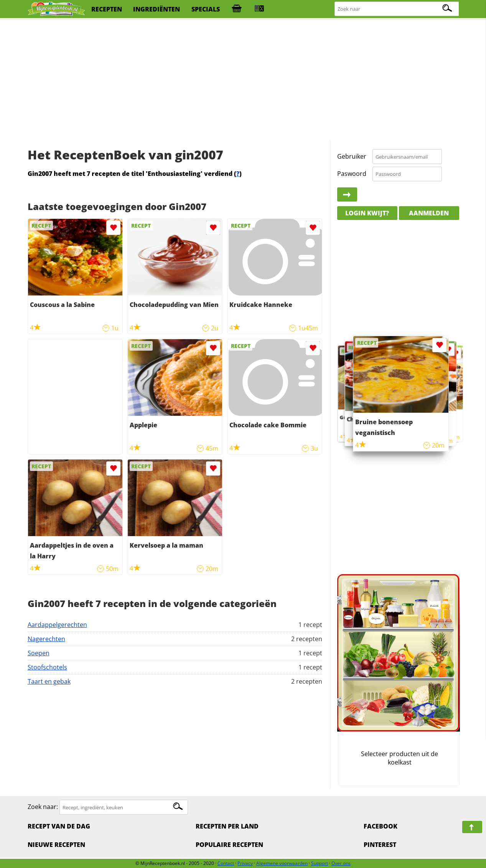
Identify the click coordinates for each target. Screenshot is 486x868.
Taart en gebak (49, 681)
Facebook (381, 826)
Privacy (245, 863)
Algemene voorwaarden (282, 863)
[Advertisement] (243, 80)
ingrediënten (157, 9)
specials (206, 9)
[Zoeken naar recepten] (397, 9)
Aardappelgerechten (57, 625)
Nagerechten (46, 639)
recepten (107, 9)
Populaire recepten (229, 845)
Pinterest (380, 845)
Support (320, 863)
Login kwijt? (367, 213)
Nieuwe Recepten (56, 845)
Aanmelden (429, 213)
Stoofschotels (47, 667)
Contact (226, 863)
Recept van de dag (59, 826)
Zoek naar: (43, 807)
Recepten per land (227, 826)
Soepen (39, 653)
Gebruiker (352, 156)
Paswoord (352, 174)
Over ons (341, 863)
